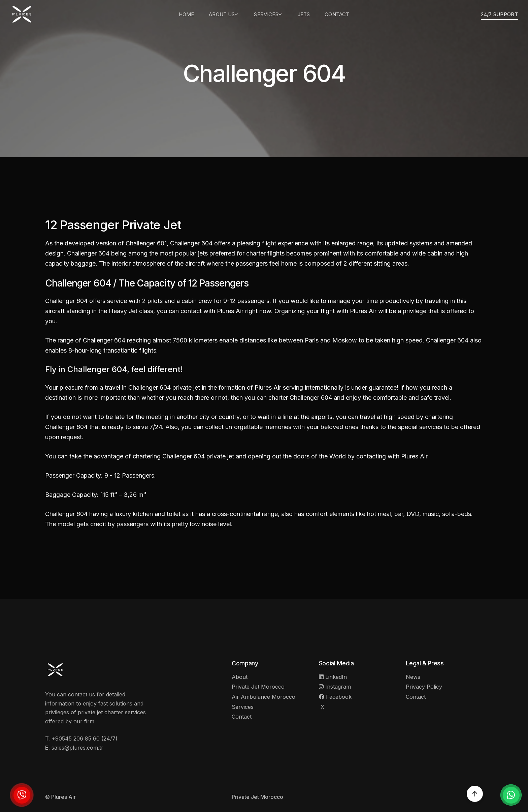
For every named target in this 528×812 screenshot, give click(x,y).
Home (187, 14)
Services (243, 707)
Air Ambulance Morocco (263, 697)
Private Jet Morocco (258, 687)
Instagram (335, 687)
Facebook (335, 697)
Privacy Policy (424, 687)
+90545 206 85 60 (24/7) (85, 739)
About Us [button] (224, 14)
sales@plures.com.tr (77, 748)
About (240, 677)
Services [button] (268, 14)
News (413, 677)
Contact (337, 14)
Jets (304, 14)
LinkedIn (333, 677)
